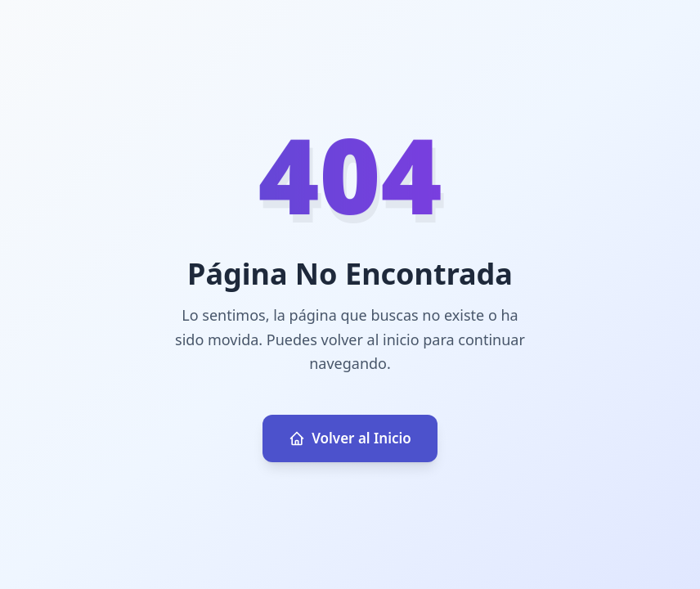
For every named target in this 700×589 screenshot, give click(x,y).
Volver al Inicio (350, 438)
